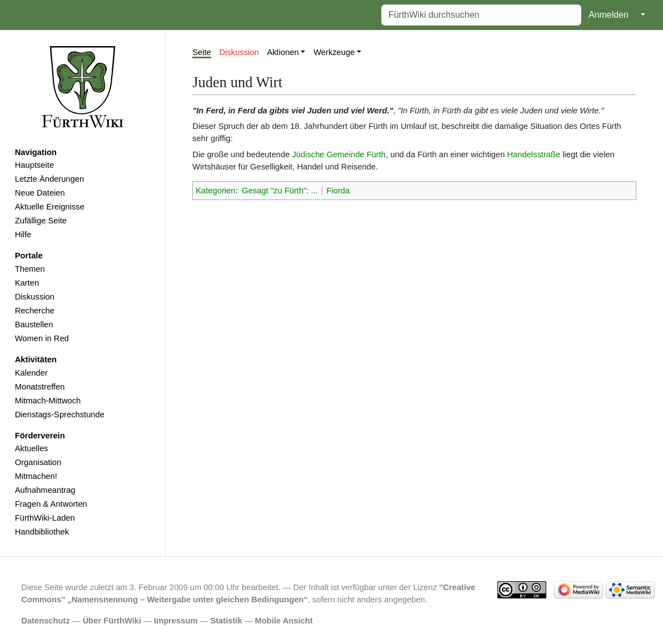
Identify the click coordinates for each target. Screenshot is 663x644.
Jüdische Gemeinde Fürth (339, 154)
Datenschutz (46, 621)
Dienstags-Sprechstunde (60, 415)
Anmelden (609, 15)
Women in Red (42, 338)
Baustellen (34, 325)
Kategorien (215, 191)
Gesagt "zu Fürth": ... (280, 191)
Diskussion (35, 297)
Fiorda (338, 191)
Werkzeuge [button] (334, 52)
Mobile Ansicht (284, 621)
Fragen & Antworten (51, 504)
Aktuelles (32, 448)
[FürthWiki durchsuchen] (481, 15)
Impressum (176, 621)
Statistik (226, 621)
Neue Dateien (40, 193)
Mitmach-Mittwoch (48, 401)
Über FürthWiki (112, 621)
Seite (202, 52)
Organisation (38, 462)
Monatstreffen (40, 387)
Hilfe (23, 234)
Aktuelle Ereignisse (50, 207)
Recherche (35, 311)
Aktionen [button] (283, 52)
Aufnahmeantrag (45, 490)
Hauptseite (34, 165)
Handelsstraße (534, 154)
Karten (27, 283)
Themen (30, 269)
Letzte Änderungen (49, 179)
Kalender (31, 373)
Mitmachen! (36, 476)
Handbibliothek (42, 532)
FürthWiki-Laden (45, 518)
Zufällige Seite (41, 221)
